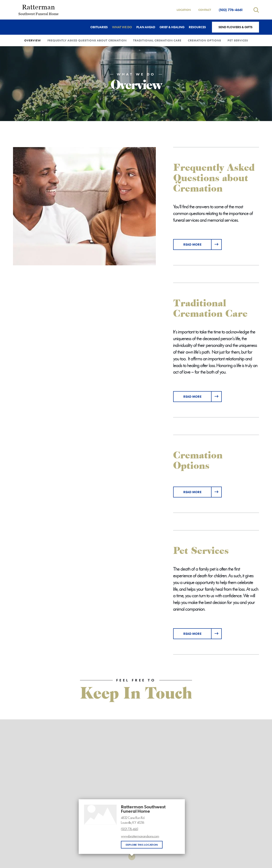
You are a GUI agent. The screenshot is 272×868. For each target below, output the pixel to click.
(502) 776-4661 (231, 10)
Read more (203, 243)
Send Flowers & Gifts (235, 27)
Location (184, 10)
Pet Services (238, 40)
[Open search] (256, 10)
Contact (205, 10)
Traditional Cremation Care (157, 40)
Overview (33, 40)
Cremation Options (204, 40)
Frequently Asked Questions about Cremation (87, 40)
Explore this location (142, 845)
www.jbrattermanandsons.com (140, 836)
